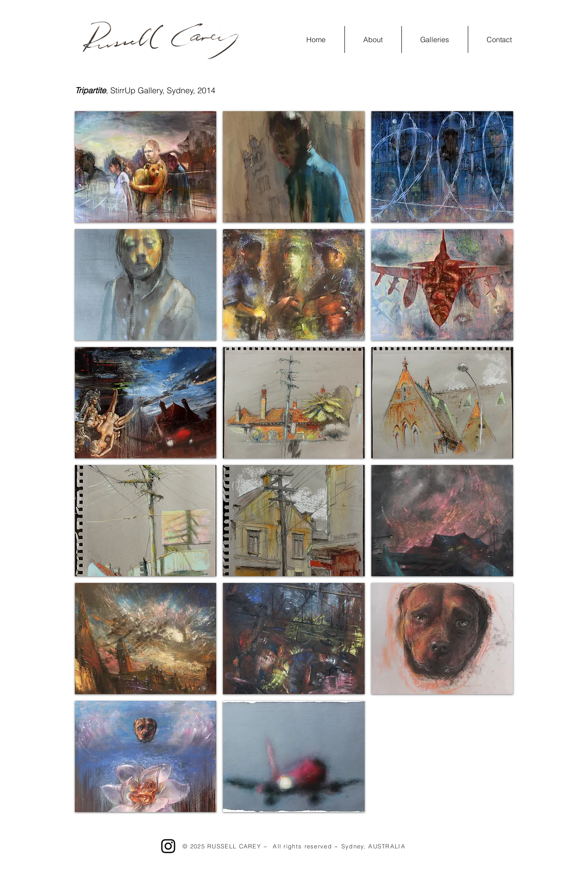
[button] (435, 39)
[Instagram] (168, 846)
